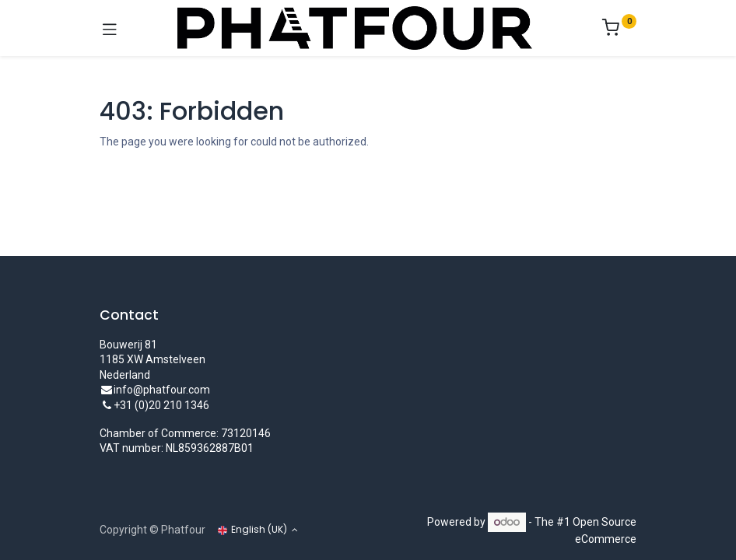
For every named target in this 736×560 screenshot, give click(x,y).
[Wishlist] (526, 538)
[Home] (51, 539)
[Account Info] (685, 539)
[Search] (210, 539)
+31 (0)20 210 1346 (161, 405)
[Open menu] (368, 543)
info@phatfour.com (162, 390)
